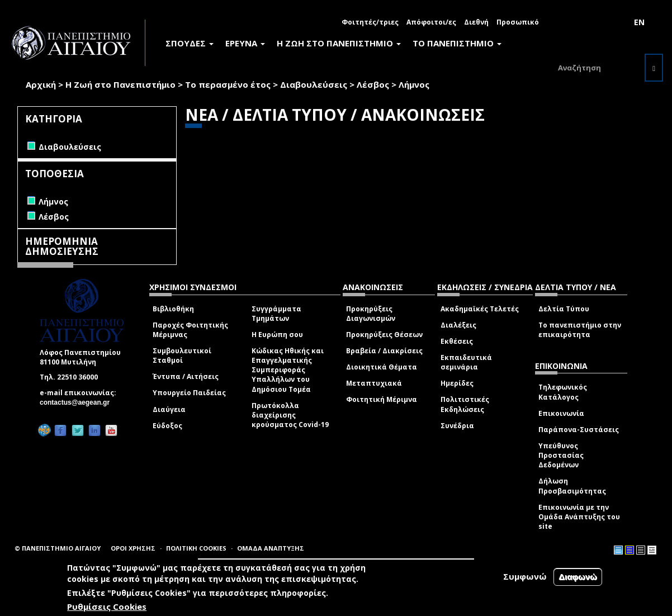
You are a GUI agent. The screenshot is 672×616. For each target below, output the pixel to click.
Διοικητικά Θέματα (382, 367)
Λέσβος (373, 84)
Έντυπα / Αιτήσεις (186, 376)
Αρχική (41, 84)
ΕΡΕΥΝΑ (245, 43)
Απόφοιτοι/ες (431, 22)
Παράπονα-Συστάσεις (579, 430)
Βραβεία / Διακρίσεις (384, 351)
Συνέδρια (457, 426)
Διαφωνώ (578, 577)
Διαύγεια (169, 409)
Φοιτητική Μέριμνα (382, 399)
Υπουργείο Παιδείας (189, 393)
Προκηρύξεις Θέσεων (384, 335)
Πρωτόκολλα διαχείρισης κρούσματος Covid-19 (290, 415)
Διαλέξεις (458, 325)
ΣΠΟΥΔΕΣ (190, 43)
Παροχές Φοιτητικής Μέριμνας (190, 330)
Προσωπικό (518, 22)
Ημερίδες (457, 383)
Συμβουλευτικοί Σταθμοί (182, 356)
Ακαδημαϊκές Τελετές (480, 309)
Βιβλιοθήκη (173, 309)
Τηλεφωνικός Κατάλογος (563, 392)
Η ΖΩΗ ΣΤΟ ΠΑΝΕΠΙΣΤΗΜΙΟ (339, 43)
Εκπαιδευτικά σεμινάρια (466, 362)
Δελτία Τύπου (564, 309)
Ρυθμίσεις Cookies (107, 606)
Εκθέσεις (457, 341)
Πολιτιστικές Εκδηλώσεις (465, 404)
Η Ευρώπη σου (277, 335)
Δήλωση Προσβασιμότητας (572, 486)
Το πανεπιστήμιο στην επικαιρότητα (580, 330)
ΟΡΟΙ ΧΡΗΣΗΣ (133, 548)
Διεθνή (476, 22)
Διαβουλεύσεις (314, 84)
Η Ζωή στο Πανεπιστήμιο (120, 84)
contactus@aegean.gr (78, 402)
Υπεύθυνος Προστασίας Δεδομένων (561, 455)
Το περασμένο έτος (228, 84)
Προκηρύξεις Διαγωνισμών (371, 314)
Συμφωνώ (525, 576)
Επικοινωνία (561, 413)
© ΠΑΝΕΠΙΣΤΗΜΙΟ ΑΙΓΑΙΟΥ (58, 548)
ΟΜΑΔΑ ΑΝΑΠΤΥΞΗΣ (271, 548)
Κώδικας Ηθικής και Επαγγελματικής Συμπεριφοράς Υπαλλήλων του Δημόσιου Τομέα (288, 370)
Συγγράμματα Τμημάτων (276, 314)
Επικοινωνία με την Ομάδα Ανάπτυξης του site (579, 517)
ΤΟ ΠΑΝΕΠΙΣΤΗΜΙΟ (457, 43)
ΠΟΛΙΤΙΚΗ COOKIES (196, 548)
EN (639, 22)
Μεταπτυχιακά (374, 383)
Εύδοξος (167, 426)
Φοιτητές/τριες (370, 22)
